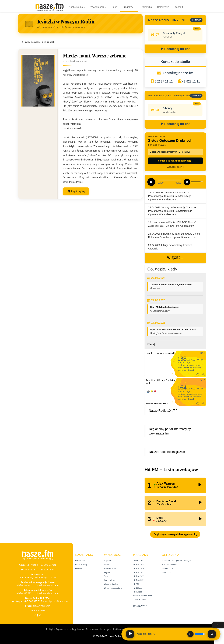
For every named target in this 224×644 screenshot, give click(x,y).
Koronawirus (109, 580)
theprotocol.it (167, 568)
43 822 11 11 (31, 585)
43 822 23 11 (25, 577)
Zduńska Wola (110, 568)
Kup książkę (76, 191)
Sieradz (107, 564)
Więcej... (175, 258)
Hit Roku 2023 (139, 572)
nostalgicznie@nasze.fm (56, 601)
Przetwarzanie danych (98, 629)
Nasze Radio (77, 7)
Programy (129, 7)
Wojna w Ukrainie (111, 584)
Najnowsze (109, 561)
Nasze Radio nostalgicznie (167, 452)
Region (107, 572)
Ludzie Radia (80, 561)
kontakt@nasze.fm (178, 73)
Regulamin (78, 629)
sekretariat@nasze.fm (45, 577)
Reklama (79, 568)
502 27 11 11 (164, 81)
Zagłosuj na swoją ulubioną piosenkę (175, 534)
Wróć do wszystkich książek (38, 42)
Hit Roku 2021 (139, 580)
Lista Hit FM (138, 561)
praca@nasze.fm (41, 606)
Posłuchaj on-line (175, 49)
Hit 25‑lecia (138, 584)
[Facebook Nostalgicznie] (37, 615)
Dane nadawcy (38, 611)
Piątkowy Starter (140, 600)
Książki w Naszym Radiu (143, 596)
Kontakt (179, 7)
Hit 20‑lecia (138, 588)
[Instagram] (40, 615)
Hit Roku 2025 (139, 564)
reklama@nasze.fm (49, 585)
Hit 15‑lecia (138, 592)
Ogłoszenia (163, 7)
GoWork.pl (166, 572)
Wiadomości (98, 7)
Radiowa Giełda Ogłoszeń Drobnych (176, 561)
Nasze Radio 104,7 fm (164, 411)
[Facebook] (35, 615)
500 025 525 (36, 601)
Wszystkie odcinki (175, 167)
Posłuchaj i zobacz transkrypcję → (175, 161)
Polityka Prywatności (58, 629)
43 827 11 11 (191, 81)
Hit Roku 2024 (139, 568)
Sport (114, 7)
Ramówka (146, 7)
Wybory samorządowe (113, 588)
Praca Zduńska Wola (170, 564)
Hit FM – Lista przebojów (171, 470)
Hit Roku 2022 (139, 576)
